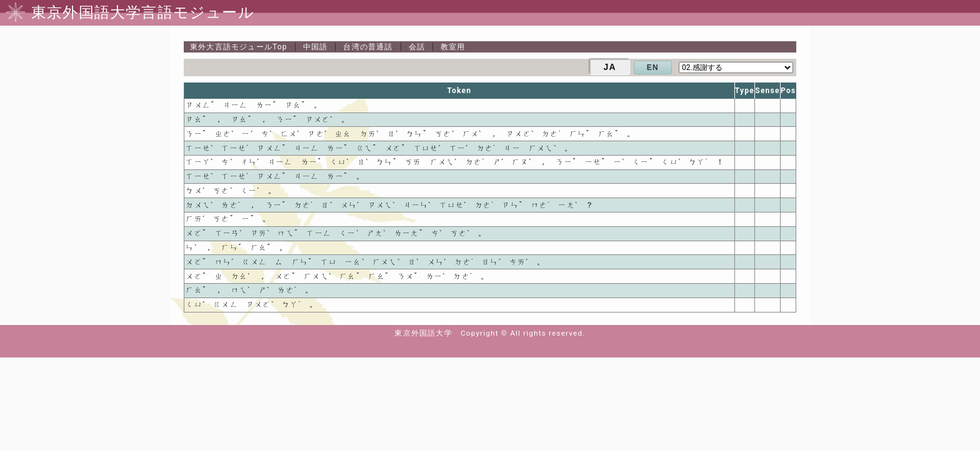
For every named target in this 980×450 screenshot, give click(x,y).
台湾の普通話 (368, 47)
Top (239, 47)
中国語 (316, 47)
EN (653, 67)
